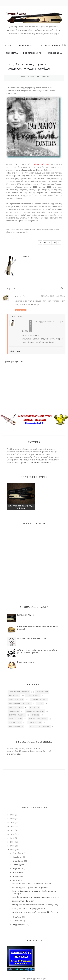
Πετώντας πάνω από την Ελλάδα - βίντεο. (32, 883)
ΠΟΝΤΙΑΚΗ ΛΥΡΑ (27, 45)
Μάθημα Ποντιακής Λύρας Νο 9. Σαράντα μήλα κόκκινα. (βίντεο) (37, 651)
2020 (13, 819)
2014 (13, 842)
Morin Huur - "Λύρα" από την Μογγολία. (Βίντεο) (35, 912)
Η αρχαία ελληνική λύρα (35, 711)
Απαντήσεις (17, 316)
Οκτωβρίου (18, 861)
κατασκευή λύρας (15, 719)
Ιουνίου (16, 876)
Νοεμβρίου (18, 857)
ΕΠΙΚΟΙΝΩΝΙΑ (55, 53)
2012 (13, 850)
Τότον (25, 331)
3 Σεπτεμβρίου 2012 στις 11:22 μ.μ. (48, 321)
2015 (13, 838)
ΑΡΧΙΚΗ (9, 45)
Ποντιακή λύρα (42, 692)
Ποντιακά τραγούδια (39, 700)
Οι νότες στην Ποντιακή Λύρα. (32, 638)
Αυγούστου (18, 869)
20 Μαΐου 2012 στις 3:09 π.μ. (53, 296)
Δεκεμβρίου (18, 853)
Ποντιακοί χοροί (33, 696)
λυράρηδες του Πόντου (38, 719)
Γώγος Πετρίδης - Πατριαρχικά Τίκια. (29, 908)
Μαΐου (16, 880)
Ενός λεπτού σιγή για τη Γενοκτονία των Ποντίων (35, 897)
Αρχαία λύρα (34, 707)
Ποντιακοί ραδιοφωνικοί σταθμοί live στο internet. (37, 628)
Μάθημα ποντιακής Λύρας (19, 692)
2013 (13, 846)
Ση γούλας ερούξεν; (27, 662)
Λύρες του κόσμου (16, 700)
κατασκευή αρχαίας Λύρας (40, 727)
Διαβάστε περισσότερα (41, 462)
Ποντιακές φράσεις (16, 727)
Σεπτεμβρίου (19, 865)
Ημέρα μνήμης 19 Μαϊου (23, 901)
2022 (13, 815)
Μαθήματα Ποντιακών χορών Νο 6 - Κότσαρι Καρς (36, 905)
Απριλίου (17, 917)
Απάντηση (21, 310)
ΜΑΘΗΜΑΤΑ (12, 53)
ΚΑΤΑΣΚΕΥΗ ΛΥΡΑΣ (50, 45)
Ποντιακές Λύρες (25, 615)
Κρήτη (40, 703)
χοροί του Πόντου (16, 707)
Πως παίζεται (14, 696)
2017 (13, 830)
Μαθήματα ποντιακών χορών (20, 703)
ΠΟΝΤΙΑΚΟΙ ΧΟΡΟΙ (33, 53)
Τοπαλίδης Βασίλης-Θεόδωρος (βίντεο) (30, 887)
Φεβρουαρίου (19, 925)
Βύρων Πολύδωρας (42, 164)
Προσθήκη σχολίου (13, 361)
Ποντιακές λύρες (35, 723)
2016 (13, 834)
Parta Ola (20, 296)
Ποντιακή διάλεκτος (17, 715)
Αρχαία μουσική (15, 723)
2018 (13, 826)
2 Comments (45, 76)
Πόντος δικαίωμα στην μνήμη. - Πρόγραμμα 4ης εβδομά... (34, 892)
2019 (13, 822)
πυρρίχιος (35, 715)
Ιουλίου (16, 872)
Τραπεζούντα (14, 711)
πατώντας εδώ (14, 754)
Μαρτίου (17, 921)
